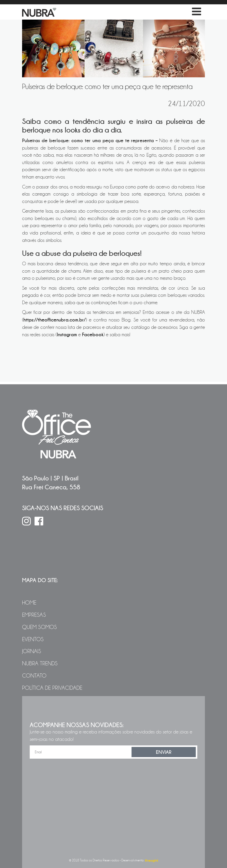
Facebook (93, 334)
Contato (34, 676)
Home (29, 603)
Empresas (34, 615)
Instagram (67, 334)
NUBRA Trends (40, 664)
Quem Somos (39, 627)
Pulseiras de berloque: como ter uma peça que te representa (107, 87)
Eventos (33, 639)
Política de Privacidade (52, 688)
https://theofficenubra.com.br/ (54, 320)
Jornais (32, 651)
